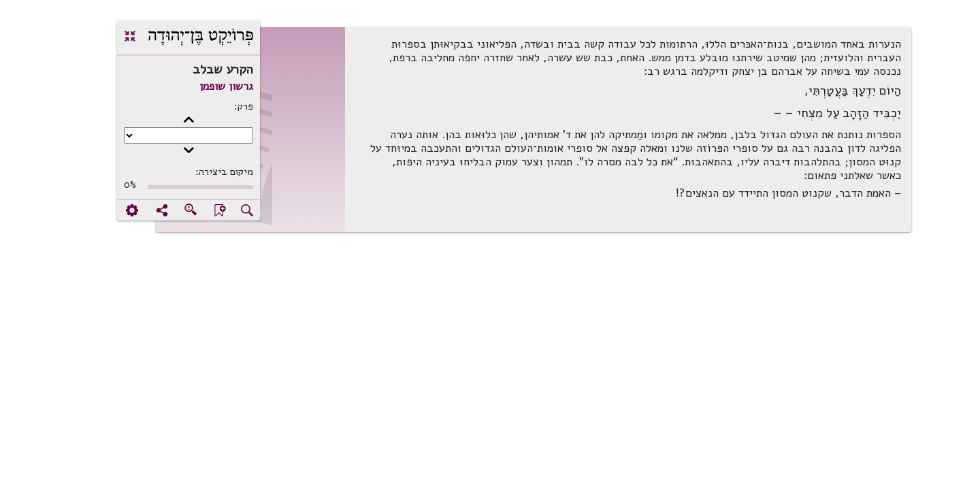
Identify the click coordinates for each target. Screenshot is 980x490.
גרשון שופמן (183, 86)
